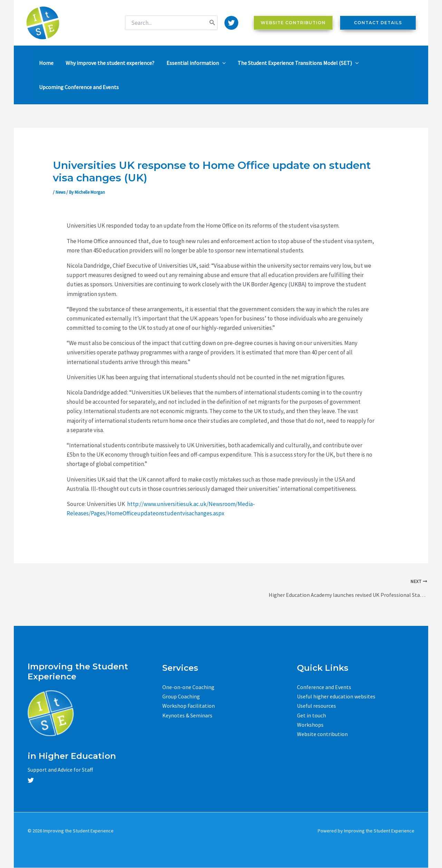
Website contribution (322, 734)
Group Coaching (181, 696)
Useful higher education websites (336, 696)
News (60, 192)
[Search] (212, 23)
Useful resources (316, 706)
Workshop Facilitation (189, 706)
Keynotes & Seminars (187, 715)
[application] (216, 63)
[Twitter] (231, 23)
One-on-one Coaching (188, 687)
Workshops (310, 725)
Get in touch (311, 715)
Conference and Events (324, 687)
